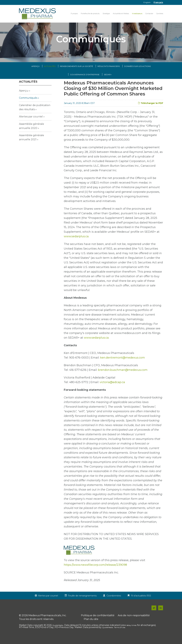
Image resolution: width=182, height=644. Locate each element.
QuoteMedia (58, 632)
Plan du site (91, 626)
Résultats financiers (109, 73)
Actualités (50, 73)
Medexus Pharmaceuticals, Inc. (47, 622)
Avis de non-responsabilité (134, 622)
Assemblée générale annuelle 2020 (32, 132)
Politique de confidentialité (98, 622)
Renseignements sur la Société (77, 73)
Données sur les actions (137, 73)
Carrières (160, 14)
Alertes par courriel (31, 123)
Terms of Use (120, 634)
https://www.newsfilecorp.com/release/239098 (95, 571)
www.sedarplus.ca (76, 243)
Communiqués (28, 104)
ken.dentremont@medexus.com (123, 364)
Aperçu (35, 73)
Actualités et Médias (121, 14)
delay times (131, 632)
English (147, 2)
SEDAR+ (108, 81)
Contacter (149, 14)
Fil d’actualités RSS (141, 602)
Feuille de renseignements (82, 602)
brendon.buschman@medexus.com (123, 376)
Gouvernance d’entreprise (85, 81)
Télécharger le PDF (150, 110)
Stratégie (106, 14)
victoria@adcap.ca (112, 389)
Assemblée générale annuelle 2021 (32, 144)
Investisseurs (137, 14)
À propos (74, 14)
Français (158, 2)
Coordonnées (114, 602)
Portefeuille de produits (90, 14)
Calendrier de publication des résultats (35, 114)
